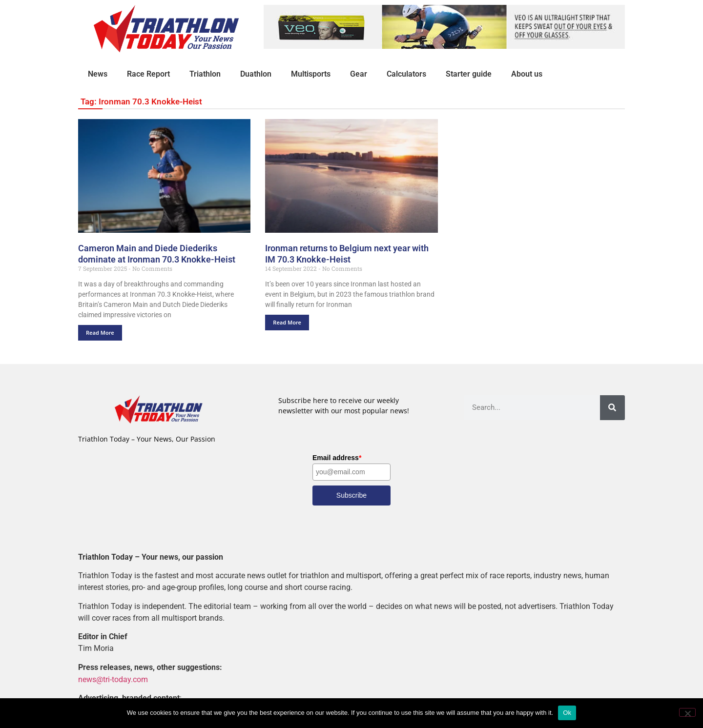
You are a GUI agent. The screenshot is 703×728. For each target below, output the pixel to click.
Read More (100, 333)
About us (527, 74)
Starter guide (469, 74)
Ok (567, 713)
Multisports (311, 74)
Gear (359, 74)
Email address (337, 458)
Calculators (406, 74)
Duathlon (256, 74)
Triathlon (205, 74)
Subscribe (351, 495)
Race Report (148, 74)
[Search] (612, 408)
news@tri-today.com (113, 679)
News (98, 74)
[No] (687, 712)
